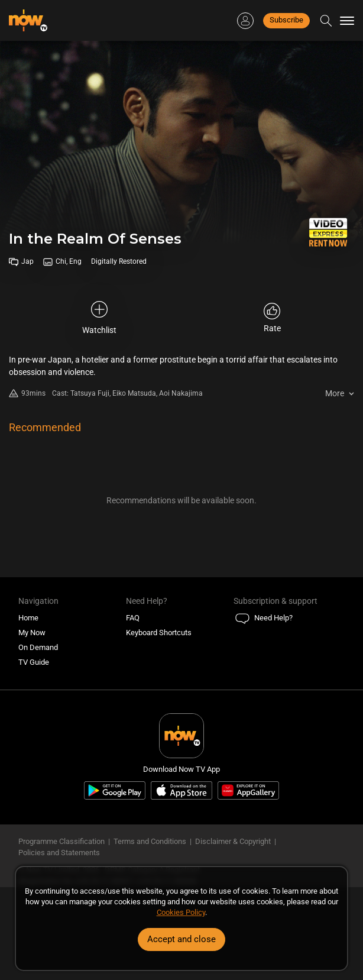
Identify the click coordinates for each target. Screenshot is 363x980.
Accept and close (181, 939)
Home (28, 618)
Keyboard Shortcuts (159, 633)
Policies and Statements (59, 853)
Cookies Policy (181, 912)
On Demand (38, 647)
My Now (32, 633)
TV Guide (34, 662)
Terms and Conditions (150, 841)
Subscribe (286, 20)
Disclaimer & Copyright (233, 841)
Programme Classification (61, 841)
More (335, 393)
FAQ (133, 618)
